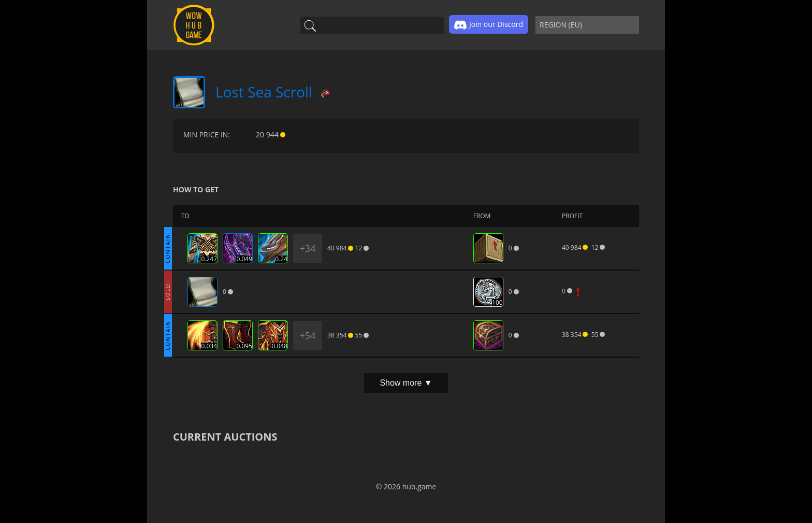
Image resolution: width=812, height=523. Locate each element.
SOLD (168, 292)
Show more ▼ (406, 383)
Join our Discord (489, 25)
